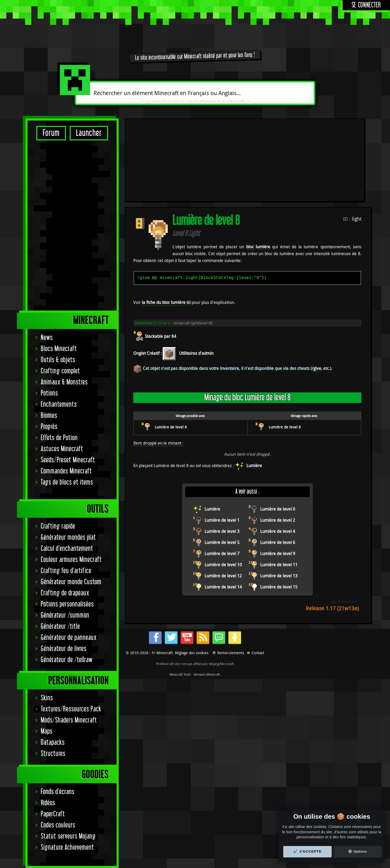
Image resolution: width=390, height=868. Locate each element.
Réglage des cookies (192, 795)
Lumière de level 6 (278, 466)
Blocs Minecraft (59, 349)
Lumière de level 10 (223, 488)
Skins (47, 698)
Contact (258, 795)
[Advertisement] (72, 225)
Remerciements (231, 795)
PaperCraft (53, 814)
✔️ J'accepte (308, 851)
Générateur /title (60, 626)
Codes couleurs (58, 825)
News (47, 338)
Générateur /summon (65, 615)
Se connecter (366, 5)
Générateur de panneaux (69, 638)
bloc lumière (258, 170)
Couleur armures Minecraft (71, 560)
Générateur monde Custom (71, 582)
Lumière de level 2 (278, 443)
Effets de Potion (59, 438)
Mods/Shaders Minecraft (69, 720)
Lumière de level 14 (223, 510)
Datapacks (53, 743)
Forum (51, 133)
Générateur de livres (64, 649)
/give (316, 291)
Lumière (254, 389)
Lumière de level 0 (278, 432)
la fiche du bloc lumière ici (166, 225)
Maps (47, 731)
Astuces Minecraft (62, 449)
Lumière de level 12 (223, 499)
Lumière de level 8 (171, 350)
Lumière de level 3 (222, 454)
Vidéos (48, 803)
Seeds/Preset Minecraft (68, 460)
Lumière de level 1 (222, 443)
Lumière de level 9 (278, 477)
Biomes (49, 416)
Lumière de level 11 (279, 488)
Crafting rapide (58, 526)
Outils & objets (58, 360)
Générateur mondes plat (68, 537)
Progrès (49, 427)
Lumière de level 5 (222, 466)
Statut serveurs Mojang (68, 836)
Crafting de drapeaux (65, 593)
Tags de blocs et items (67, 482)
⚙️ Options (357, 851)
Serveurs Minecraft (207, 816)
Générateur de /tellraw (67, 660)
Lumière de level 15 (279, 510)
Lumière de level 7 (222, 477)
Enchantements (59, 404)
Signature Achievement (67, 847)
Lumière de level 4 (278, 454)
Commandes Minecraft (66, 471)
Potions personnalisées (67, 604)
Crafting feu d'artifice (66, 571)
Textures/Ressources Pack (71, 709)
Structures (53, 754)
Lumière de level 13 (279, 499)
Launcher (89, 133)
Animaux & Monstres (64, 382)
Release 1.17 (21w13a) (332, 531)
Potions (49, 393)
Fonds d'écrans (58, 792)
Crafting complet (60, 371)
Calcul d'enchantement (67, 549)
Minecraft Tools (180, 816)
